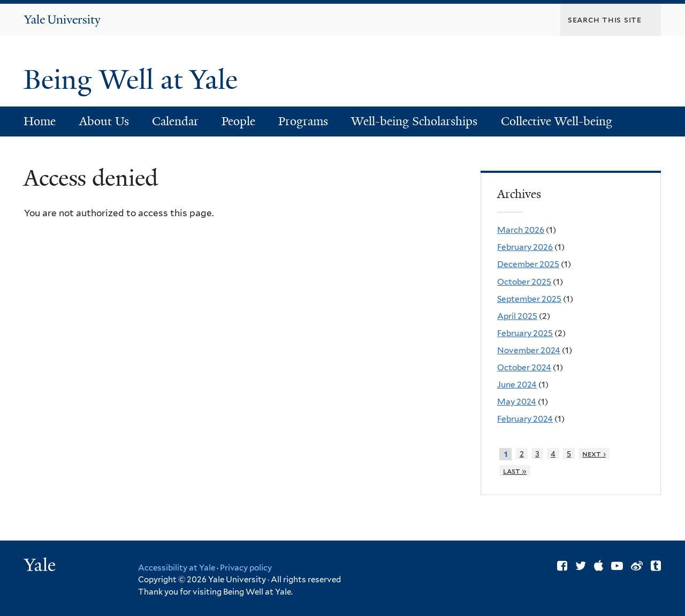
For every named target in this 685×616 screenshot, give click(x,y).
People (238, 121)
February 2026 (525, 247)
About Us (104, 121)
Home (40, 121)
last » (515, 471)
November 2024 (529, 350)
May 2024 (517, 402)
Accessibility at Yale (177, 568)
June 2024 (517, 385)
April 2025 (517, 316)
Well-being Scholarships (414, 121)
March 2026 (521, 230)
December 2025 (528, 264)
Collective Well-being (557, 121)
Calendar (175, 121)
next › (594, 454)
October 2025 (524, 282)
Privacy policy (246, 568)
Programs (303, 121)
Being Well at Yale (134, 80)
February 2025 (525, 333)
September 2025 (529, 299)
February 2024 (525, 419)
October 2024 (524, 367)
